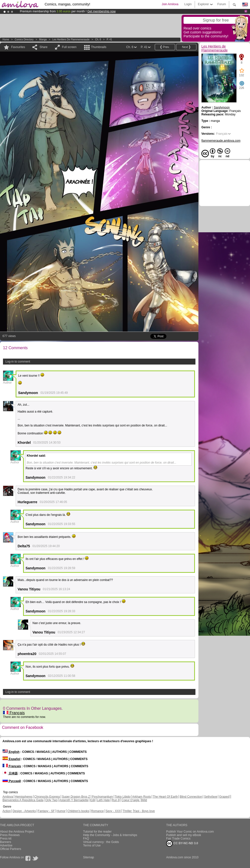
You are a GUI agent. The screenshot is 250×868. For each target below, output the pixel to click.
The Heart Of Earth (165, 797)
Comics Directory (24, 39)
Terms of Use (92, 845)
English (11, 752)
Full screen (69, 47)
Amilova (8, 797)
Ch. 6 (98, 39)
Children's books (78, 811)
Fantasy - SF (46, 811)
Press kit (6, 839)
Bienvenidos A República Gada (23, 800)
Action (7, 811)
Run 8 (116, 800)
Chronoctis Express (47, 797)
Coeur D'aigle (131, 800)
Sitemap (89, 857)
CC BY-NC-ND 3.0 (182, 843)
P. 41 (109, 39)
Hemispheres (24, 797)
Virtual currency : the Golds (101, 842)
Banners (6, 842)
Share (43, 47)
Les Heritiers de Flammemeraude (71, 39)
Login (188, 4)
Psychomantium (102, 797)
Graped (224, 797)
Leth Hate (103, 800)
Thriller (127, 811)
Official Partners (11, 849)
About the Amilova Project (17, 832)
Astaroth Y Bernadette (74, 800)
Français (14, 713)
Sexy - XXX (113, 811)
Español (11, 759)
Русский (12, 781)
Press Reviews (10, 835)
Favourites (18, 47)
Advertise (6, 845)
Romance (97, 811)
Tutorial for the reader (97, 832)
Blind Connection (191, 797)
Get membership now (101, 11)
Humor (61, 811)
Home (6, 39)
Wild (144, 800)
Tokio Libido (123, 797)
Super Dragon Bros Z (76, 797)
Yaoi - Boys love (144, 811)
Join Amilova (170, 4)
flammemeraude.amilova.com (221, 141)
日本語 (10, 773)
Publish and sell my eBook (184, 835)
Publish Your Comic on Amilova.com (190, 832)
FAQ (86, 839)
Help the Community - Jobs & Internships (110, 835)
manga (43, 39)
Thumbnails (99, 47)
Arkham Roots (142, 797)
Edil (93, 800)
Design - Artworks (24, 811)
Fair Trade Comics (178, 839)
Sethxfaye (211, 797)
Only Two (51, 800)
